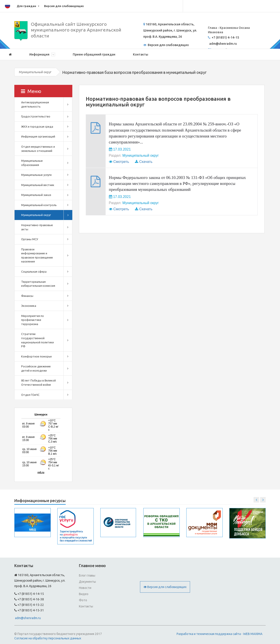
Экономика (29, 306)
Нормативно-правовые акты (37, 227)
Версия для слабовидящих (64, 6)
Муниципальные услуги (36, 175)
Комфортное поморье (36, 356)
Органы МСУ (30, 239)
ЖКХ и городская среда (37, 127)
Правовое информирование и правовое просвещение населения (37, 255)
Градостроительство (36, 116)
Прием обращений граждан (94, 54)
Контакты (141, 54)
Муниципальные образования (32, 163)
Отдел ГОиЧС (30, 395)
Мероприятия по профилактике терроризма (33, 320)
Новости (85, 588)
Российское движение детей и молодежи (36, 368)
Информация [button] (42, 54)
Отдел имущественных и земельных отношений (38, 149)
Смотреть (121, 162)
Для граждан (26, 6)
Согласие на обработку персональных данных (48, 638)
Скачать (146, 162)
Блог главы (87, 575)
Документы (87, 582)
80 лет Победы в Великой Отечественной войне (38, 382)
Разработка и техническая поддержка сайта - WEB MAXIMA (219, 634)
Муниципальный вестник (38, 185)
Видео (84, 594)
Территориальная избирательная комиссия (38, 284)
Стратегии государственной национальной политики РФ (37, 340)
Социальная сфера (34, 272)
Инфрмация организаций (38, 136)
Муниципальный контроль (39, 205)
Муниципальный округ (35, 72)
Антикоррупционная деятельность (35, 104)
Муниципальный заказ (36, 195)
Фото (83, 600)
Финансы (27, 296)
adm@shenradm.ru (28, 618)
